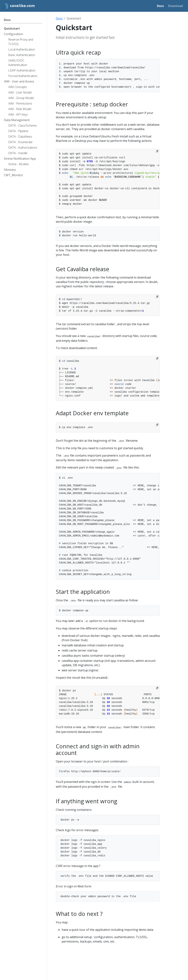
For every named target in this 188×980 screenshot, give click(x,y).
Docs (59, 18)
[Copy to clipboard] (157, 151)
